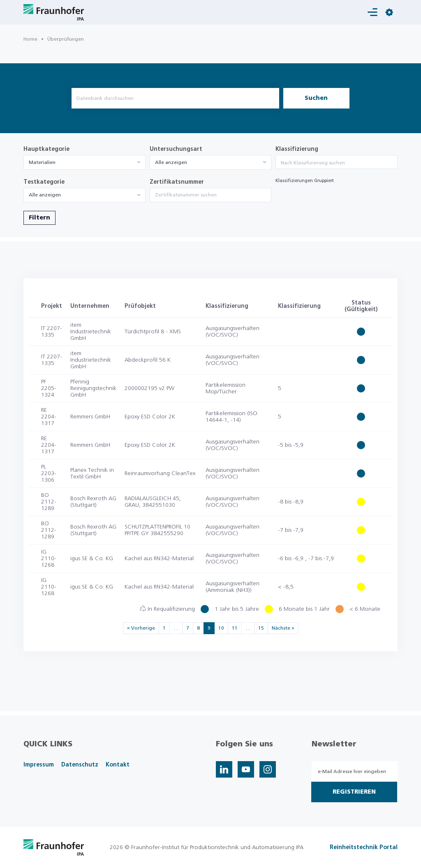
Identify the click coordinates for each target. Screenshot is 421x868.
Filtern (39, 218)
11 (235, 628)
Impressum (39, 765)
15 (261, 628)
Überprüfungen (66, 39)
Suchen (316, 98)
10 (221, 628)
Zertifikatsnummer (177, 182)
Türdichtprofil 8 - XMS (153, 332)
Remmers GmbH (90, 417)
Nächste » (283, 628)
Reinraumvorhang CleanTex (160, 473)
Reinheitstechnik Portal (364, 847)
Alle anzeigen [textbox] (171, 162)
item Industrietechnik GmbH (91, 332)
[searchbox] (337, 163)
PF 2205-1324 (49, 388)
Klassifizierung (297, 149)
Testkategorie (44, 182)
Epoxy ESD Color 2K (150, 417)
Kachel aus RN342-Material (159, 559)
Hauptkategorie (46, 149)
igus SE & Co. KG (92, 559)
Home (30, 39)
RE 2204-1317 (49, 417)
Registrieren (354, 792)
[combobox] (84, 162)
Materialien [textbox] (42, 162)
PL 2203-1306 (49, 473)
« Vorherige (141, 628)
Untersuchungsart (176, 149)
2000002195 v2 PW (149, 388)
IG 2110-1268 (49, 559)
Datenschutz (80, 765)
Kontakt (118, 765)
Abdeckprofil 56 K (148, 360)
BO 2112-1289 (49, 502)
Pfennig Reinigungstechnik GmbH (93, 388)
